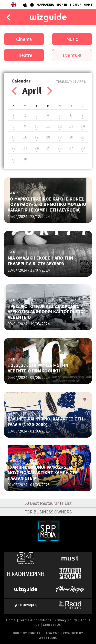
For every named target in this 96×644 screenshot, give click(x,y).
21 (83, 137)
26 (60, 148)
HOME (88, 4)
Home (11, 620)
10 (37, 126)
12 (60, 126)
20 (71, 137)
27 (71, 148)
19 (60, 137)
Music (72, 39)
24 (37, 148)
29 (14, 159)
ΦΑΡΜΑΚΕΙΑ (45, 4)
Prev (14, 91)
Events (70, 55)
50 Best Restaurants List (48, 503)
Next (50, 91)
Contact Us (52, 625)
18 (48, 137)
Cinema (24, 39)
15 (14, 137)
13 (71, 126)
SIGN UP (75, 4)
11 (48, 126)
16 (25, 137)
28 (83, 148)
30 (25, 159)
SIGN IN (62, 4)
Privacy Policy (66, 620)
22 (14, 148)
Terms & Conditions (35, 620)
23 (25, 148)
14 (83, 126)
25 (48, 148)
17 (37, 137)
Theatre (24, 55)
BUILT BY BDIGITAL (28, 633)
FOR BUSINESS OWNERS (48, 512)
